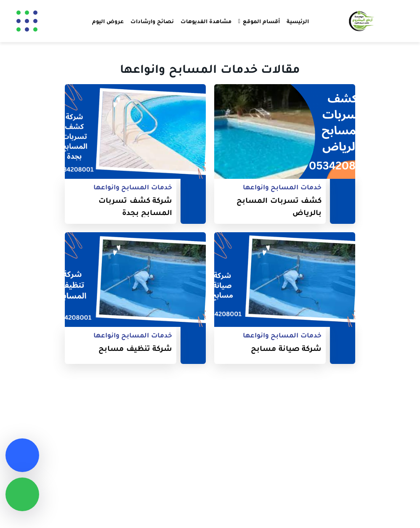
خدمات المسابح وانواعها (282, 187)
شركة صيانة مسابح (286, 348)
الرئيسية (298, 21)
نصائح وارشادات (152, 21)
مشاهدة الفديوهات (206, 21)
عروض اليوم (108, 21)
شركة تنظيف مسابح (135, 348)
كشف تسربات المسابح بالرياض (279, 206)
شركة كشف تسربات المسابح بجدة (135, 206)
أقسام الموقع (261, 21)
